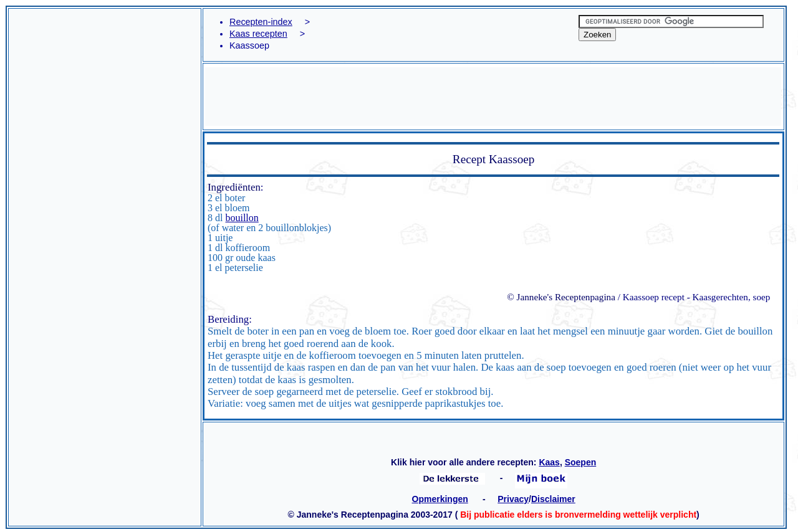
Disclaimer (553, 499)
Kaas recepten (258, 34)
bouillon (242, 218)
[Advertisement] (105, 80)
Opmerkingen (440, 499)
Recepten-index (261, 22)
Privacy (513, 499)
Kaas (549, 462)
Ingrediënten (234, 187)
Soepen (581, 462)
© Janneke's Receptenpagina (561, 297)
